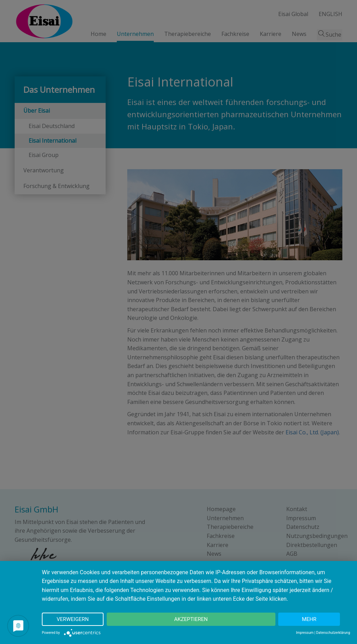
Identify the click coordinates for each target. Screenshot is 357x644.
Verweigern (73, 619)
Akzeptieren (191, 619)
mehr (309, 619)
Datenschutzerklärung (333, 633)
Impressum (305, 633)
